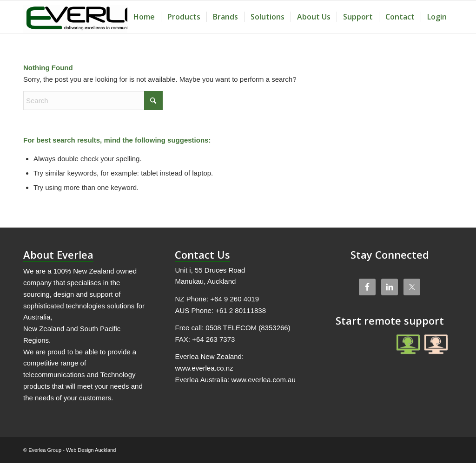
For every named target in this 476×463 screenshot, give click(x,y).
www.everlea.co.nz (204, 368)
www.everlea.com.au (263, 380)
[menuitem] (144, 17)
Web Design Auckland (91, 450)
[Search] (93, 101)
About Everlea (58, 254)
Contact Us (202, 254)
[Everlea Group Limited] (93, 17)
